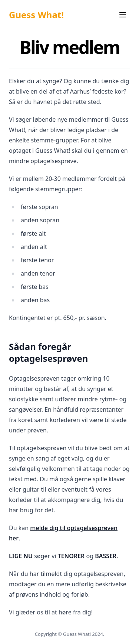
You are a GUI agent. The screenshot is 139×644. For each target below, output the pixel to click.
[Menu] (123, 15)
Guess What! (36, 15)
